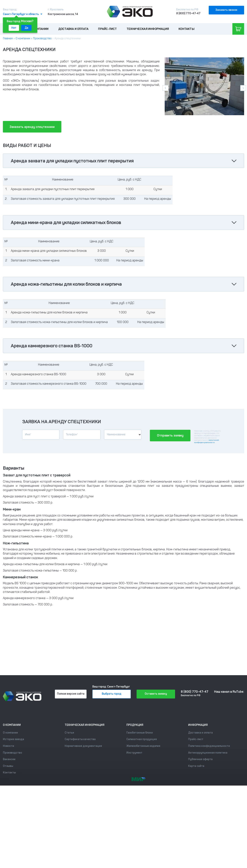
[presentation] (165, 88)
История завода (13, 739)
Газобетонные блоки (140, 733)
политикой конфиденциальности (207, 441)
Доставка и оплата (73, 29)
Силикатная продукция (142, 739)
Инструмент (134, 753)
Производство (42, 38)
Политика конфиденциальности (209, 746)
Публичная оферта (200, 759)
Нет (14, 28)
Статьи (69, 733)
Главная (8, 38)
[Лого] (130, 12)
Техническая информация (148, 29)
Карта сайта (196, 766)
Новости (8, 746)
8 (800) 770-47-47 (188, 13)
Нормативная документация (83, 746)
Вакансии (9, 759)
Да (26, 28)
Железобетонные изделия (143, 746)
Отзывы (8, 766)
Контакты (187, 29)
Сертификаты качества (80, 739)
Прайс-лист (107, 29)
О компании (39, 29)
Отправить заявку (170, 435)
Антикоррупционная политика (208, 753)
